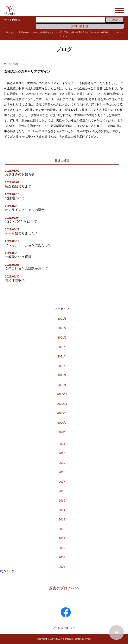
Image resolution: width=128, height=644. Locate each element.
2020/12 (62, 394)
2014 (62, 510)
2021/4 (62, 356)
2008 (62, 567)
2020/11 (62, 404)
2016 (62, 491)
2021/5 (62, 347)
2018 (62, 472)
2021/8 (62, 319)
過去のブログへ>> (64, 588)
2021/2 (62, 375)
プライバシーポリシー (64, 628)
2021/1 (62, 385)
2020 (62, 453)
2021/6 (62, 338)
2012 (62, 529)
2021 (62, 444)
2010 (62, 548)
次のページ (7, 571)
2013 (62, 519)
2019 (62, 463)
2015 (62, 501)
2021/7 (62, 328)
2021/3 (62, 366)
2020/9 (62, 423)
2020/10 (62, 413)
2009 (62, 557)
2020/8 (62, 432)
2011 (62, 538)
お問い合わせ (80, 26)
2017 (62, 482)
